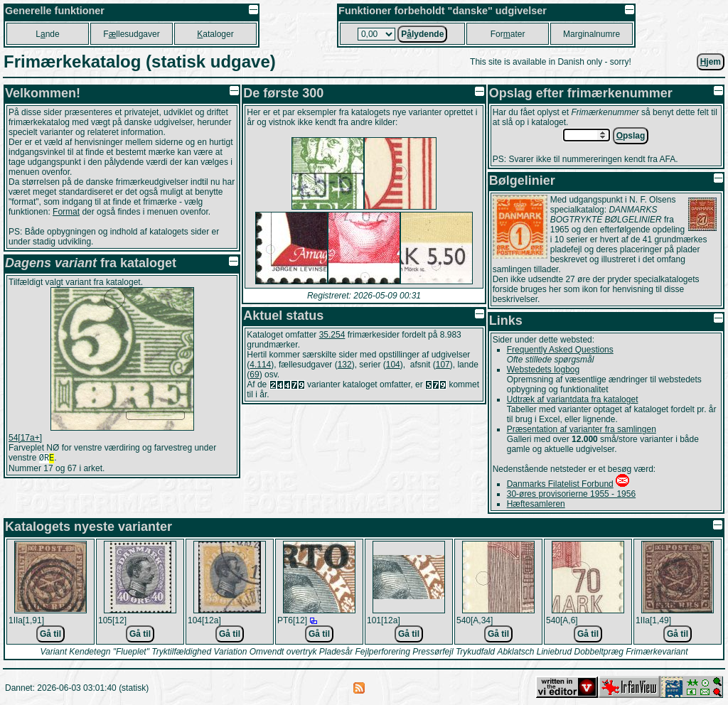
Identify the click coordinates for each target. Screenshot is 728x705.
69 (254, 375)
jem (711, 62)
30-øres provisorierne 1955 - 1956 (571, 494)
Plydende (422, 34)
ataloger (215, 34)
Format (66, 212)
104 (393, 365)
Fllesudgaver (131, 34)
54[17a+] (25, 438)
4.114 (260, 365)
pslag (631, 136)
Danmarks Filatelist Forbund (560, 484)
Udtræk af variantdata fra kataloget (573, 399)
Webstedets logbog (544, 370)
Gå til (50, 634)
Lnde (47, 34)
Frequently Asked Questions (560, 350)
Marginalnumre (591, 34)
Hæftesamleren (536, 504)
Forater (508, 34)
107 (443, 365)
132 (345, 365)
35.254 (332, 335)
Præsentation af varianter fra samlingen (582, 429)
